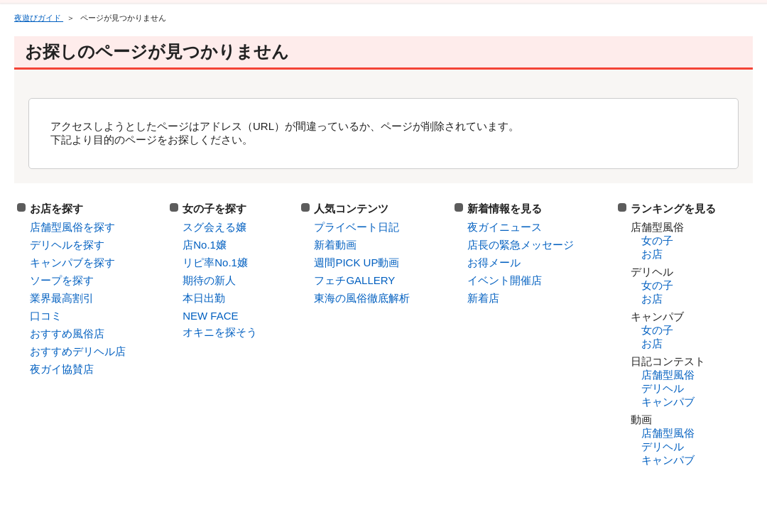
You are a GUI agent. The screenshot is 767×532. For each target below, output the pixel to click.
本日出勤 (204, 298)
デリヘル (663, 388)
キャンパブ (668, 402)
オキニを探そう (220, 332)
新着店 (483, 298)
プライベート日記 (357, 227)
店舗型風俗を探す (72, 227)
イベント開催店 (505, 280)
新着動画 (335, 245)
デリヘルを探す (67, 245)
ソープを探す (62, 280)
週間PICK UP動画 (357, 262)
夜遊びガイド (39, 18)
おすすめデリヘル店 (78, 351)
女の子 (657, 240)
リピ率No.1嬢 (215, 262)
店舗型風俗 (668, 375)
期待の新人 (209, 280)
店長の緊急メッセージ (521, 245)
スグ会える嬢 (214, 227)
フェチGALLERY (354, 280)
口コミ (46, 316)
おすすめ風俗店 (67, 333)
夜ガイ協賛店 (62, 369)
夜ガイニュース (505, 227)
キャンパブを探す (72, 262)
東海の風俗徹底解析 (362, 298)
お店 (652, 254)
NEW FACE (210, 316)
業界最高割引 (62, 298)
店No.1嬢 (205, 245)
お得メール (494, 262)
